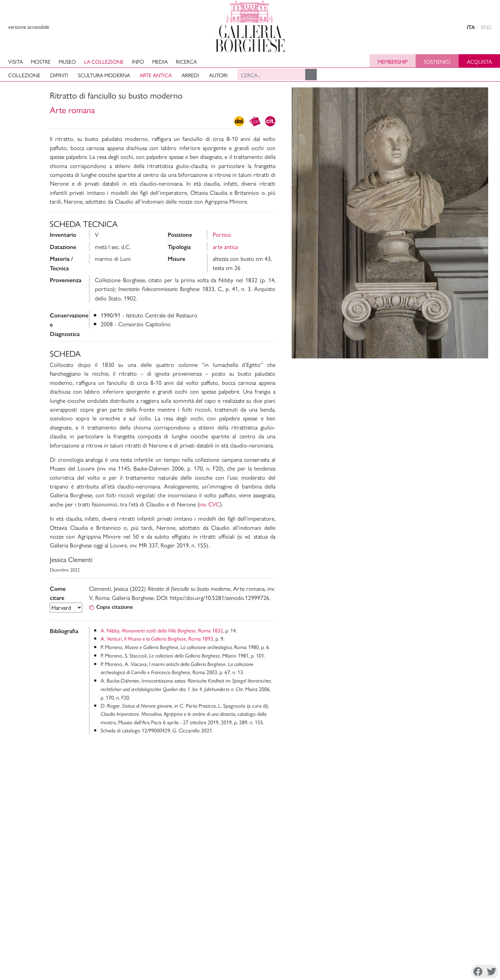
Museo (67, 61)
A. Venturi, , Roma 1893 (157, 638)
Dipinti (59, 75)
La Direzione (399, 930)
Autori (218, 75)
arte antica (225, 246)
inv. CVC (210, 504)
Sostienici (437, 61)
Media (160, 61)
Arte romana (72, 110)
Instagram (381, 972)
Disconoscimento (92, 971)
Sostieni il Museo (442, 938)
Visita (15, 61)
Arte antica (156, 75)
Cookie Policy (54, 971)
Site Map (433, 946)
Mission (393, 938)
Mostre (41, 61)
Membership (393, 61)
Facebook (346, 972)
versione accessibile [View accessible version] (29, 27)
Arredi (190, 75)
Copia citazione (111, 607)
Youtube (431, 972)
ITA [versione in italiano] (471, 27)
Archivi (392, 946)
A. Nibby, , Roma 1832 (162, 630)
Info (138, 61)
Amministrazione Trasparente (456, 930)
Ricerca (186, 61)
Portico (222, 234)
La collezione (104, 61)
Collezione (24, 75)
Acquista (479, 61)
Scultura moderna (104, 75)
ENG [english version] (486, 27)
